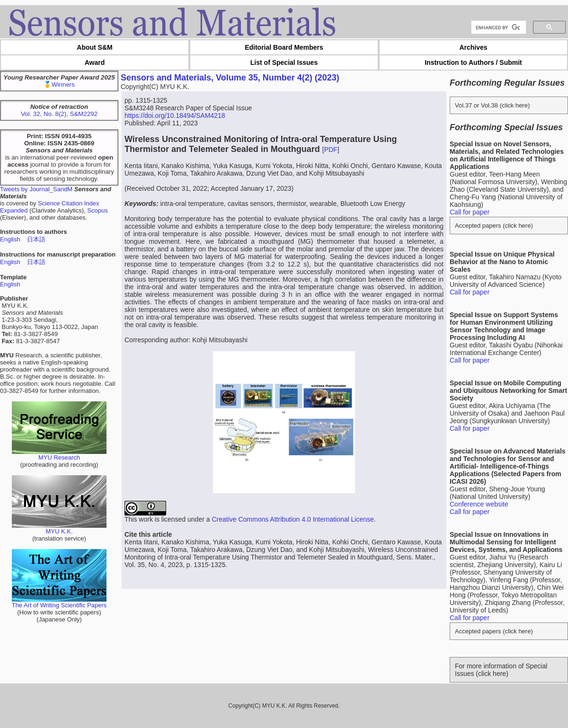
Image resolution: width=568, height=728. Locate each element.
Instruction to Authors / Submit (473, 62)
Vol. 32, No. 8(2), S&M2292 (59, 114)
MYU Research (59, 455)
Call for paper (470, 212)
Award (95, 62)
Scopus (97, 210)
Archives (473, 47)
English (10, 239)
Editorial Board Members (284, 47)
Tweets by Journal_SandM (36, 189)
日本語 (36, 239)
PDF (331, 150)
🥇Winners (59, 84)
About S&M (94, 47)
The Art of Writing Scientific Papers (59, 602)
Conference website (479, 504)
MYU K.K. (59, 528)
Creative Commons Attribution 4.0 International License (293, 519)
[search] (498, 27)
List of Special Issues (284, 62)
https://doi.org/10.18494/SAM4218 (175, 115)
